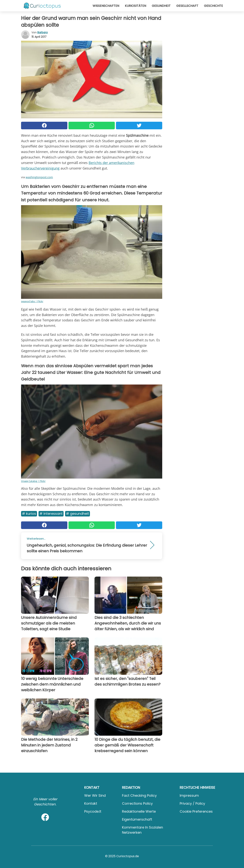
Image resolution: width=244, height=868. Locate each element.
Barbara (43, 32)
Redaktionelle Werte (139, 811)
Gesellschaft (187, 6)
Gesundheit (161, 6)
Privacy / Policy (192, 803)
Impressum (189, 795)
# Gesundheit (78, 514)
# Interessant (51, 514)
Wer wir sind (95, 795)
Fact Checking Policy (139, 795)
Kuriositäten (135, 6)
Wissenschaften (106, 6)
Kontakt (91, 803)
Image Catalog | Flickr (33, 481)
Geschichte (213, 6)
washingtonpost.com (39, 177)
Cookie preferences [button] (196, 811)
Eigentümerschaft (137, 819)
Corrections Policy (137, 803)
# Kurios (29, 514)
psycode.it (93, 811)
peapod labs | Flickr (32, 301)
